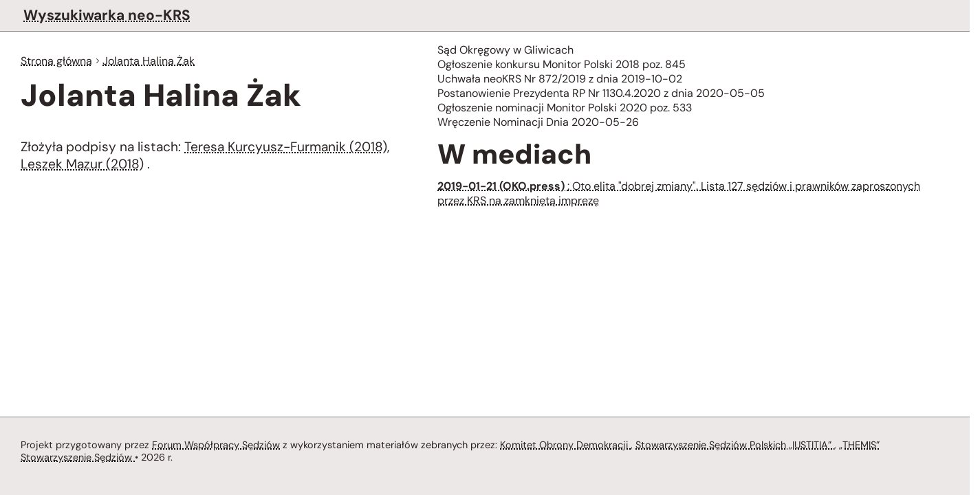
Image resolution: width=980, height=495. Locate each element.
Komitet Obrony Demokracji (569, 444)
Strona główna (58, 61)
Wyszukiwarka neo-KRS (106, 15)
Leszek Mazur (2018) (84, 167)
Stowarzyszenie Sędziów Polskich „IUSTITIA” (742, 444)
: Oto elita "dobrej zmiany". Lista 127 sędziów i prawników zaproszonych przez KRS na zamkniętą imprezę (686, 198)
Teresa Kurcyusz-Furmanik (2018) (286, 148)
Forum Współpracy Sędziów (216, 444)
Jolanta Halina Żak (152, 61)
